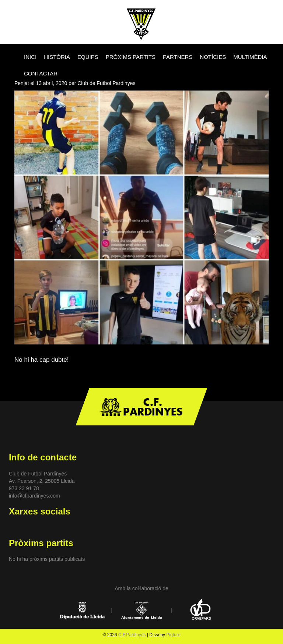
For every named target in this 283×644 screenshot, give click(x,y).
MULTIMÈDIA (250, 57)
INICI (30, 57)
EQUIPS (88, 57)
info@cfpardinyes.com (34, 496)
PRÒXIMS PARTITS (131, 57)
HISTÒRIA (57, 57)
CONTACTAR (41, 73)
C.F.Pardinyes (132, 635)
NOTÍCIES (213, 57)
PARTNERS (178, 57)
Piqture (173, 635)
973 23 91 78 (24, 488)
